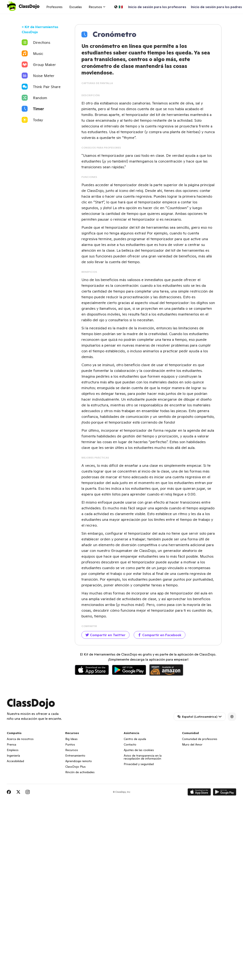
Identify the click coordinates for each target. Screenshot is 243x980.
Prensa (11, 744)
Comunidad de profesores (200, 739)
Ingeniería (13, 756)
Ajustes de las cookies (139, 750)
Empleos (13, 750)
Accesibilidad (15, 761)
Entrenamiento (75, 756)
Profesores (54, 7)
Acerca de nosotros (20, 739)
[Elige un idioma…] (118, 7)
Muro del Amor (192, 744)
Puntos (70, 744)
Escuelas (76, 7)
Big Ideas (71, 739)
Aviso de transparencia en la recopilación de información (143, 757)
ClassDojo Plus (75, 767)
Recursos (72, 750)
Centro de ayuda (135, 739)
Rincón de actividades (80, 772)
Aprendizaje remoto (79, 761)
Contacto (130, 744)
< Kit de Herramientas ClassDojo (40, 29)
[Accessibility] (232, 717)
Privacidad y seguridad (139, 764)
